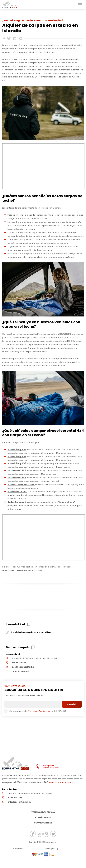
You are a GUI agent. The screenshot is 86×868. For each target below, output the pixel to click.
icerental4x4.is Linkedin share (15, 39)
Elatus (67, 848)
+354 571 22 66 (19, 663)
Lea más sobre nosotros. (61, 782)
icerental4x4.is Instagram (46, 834)
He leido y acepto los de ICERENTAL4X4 (35, 711)
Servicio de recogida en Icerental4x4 (31, 632)
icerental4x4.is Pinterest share (21, 39)
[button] (80, 4)
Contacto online (20, 671)
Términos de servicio (43, 812)
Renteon (33, 848)
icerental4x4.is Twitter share (9, 39)
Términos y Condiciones (39, 711)
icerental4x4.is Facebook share (4, 39)
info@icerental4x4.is (23, 667)
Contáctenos (43, 818)
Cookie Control (43, 823)
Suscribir (72, 704)
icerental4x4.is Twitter (53, 834)
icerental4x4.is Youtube (40, 834)
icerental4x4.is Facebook (33, 834)
